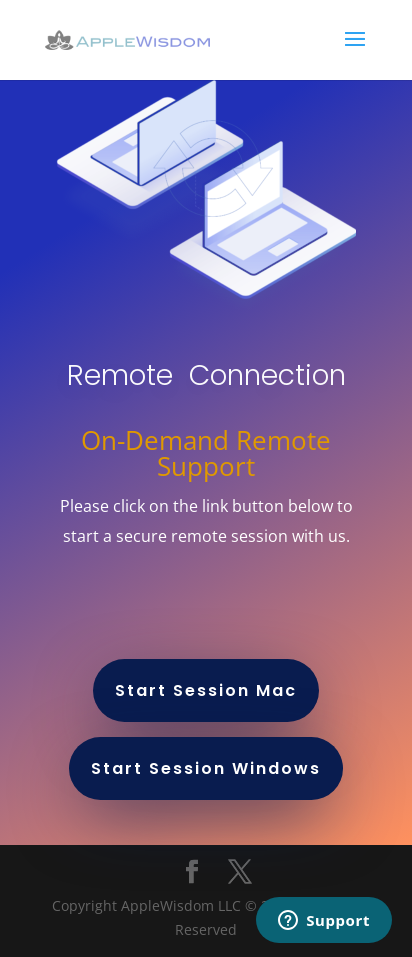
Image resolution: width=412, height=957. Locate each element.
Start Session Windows (206, 768)
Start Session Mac (206, 690)
